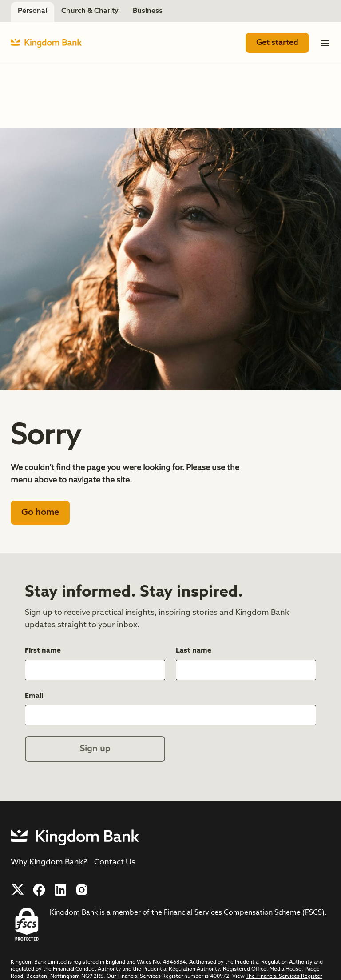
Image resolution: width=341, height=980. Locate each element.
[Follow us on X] (18, 890)
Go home (40, 513)
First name (44, 650)
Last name (195, 650)
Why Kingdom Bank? (49, 862)
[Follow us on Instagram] (82, 890)
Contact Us (115, 862)
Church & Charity (90, 11)
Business (148, 11)
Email (35, 695)
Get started (277, 43)
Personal (32, 11)
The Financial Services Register (284, 976)
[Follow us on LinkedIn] (60, 890)
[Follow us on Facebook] (39, 890)
